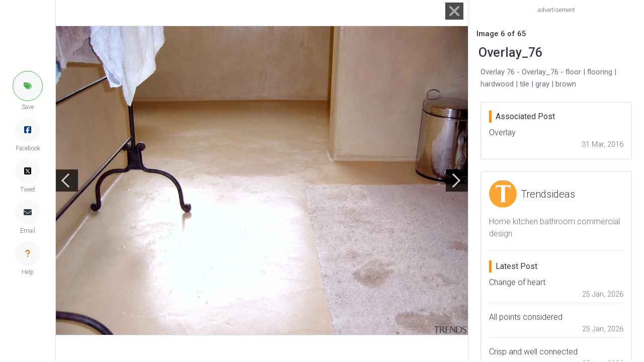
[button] (28, 86)
